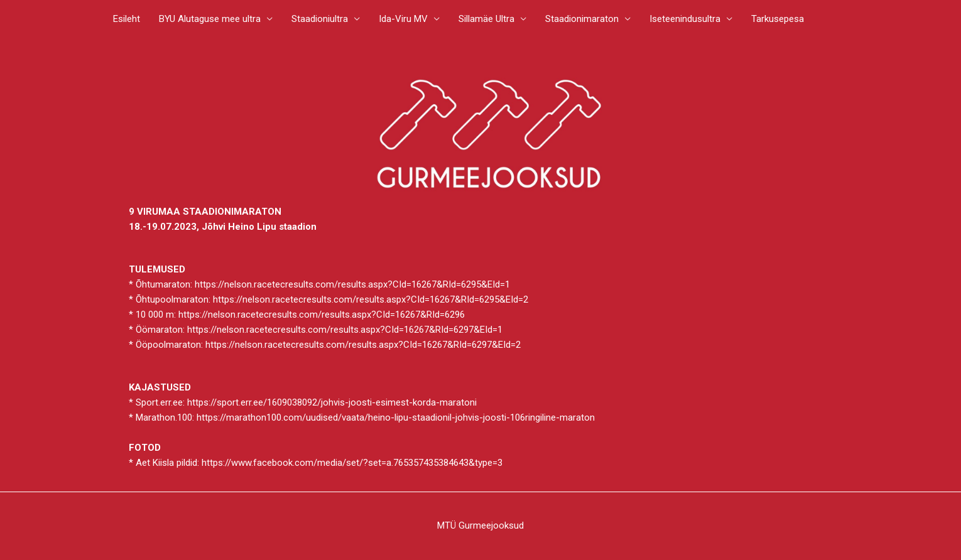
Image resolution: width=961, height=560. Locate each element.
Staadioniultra (320, 19)
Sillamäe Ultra (486, 19)
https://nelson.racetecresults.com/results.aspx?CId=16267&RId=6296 (322, 315)
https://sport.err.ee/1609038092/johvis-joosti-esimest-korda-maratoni (332, 402)
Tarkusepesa (778, 19)
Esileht (127, 19)
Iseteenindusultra (685, 19)
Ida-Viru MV (403, 19)
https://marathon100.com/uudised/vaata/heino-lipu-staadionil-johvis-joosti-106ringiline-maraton (396, 417)
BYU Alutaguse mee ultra (210, 19)
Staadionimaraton (582, 19)
